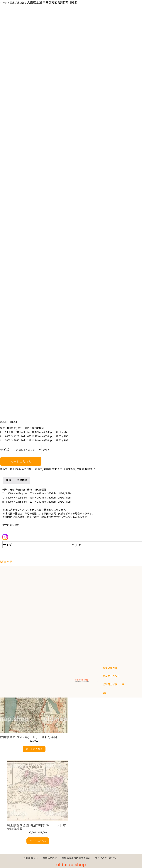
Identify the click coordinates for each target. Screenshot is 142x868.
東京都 (21, 3)
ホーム (4, 3)
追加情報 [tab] (22, 479)
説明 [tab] (9, 479)
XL (74, 543)
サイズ (5, 448)
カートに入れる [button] (34, 747)
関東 (12, 3)
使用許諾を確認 (11, 522)
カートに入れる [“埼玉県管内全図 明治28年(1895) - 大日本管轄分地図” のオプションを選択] (38, 838)
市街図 (80, 468)
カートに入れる (21, 460)
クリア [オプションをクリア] (46, 449)
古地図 (39, 468)
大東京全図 (69, 468)
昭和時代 (90, 468)
